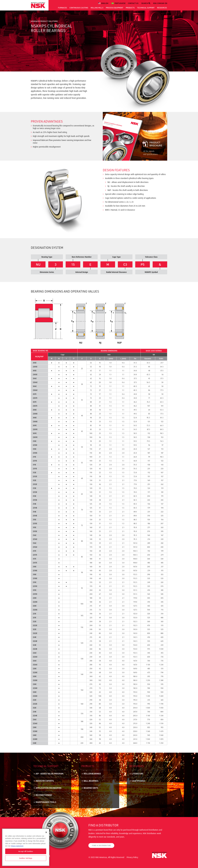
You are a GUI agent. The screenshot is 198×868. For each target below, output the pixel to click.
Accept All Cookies (26, 851)
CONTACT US (133, 3)
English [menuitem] (105, 3)
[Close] (46, 832)
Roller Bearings (92, 774)
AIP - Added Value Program (49, 774)
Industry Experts (45, 781)
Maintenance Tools (46, 802)
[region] (26, 847)
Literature (137, 774)
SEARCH (146, 3)
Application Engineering (49, 788)
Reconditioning (44, 795)
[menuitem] (104, 3)
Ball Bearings (91, 781)
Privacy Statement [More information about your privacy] (17, 846)
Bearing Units (91, 788)
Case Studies (138, 781)
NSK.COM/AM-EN (160, 3)
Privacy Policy (132, 857)
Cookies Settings (26, 858)
